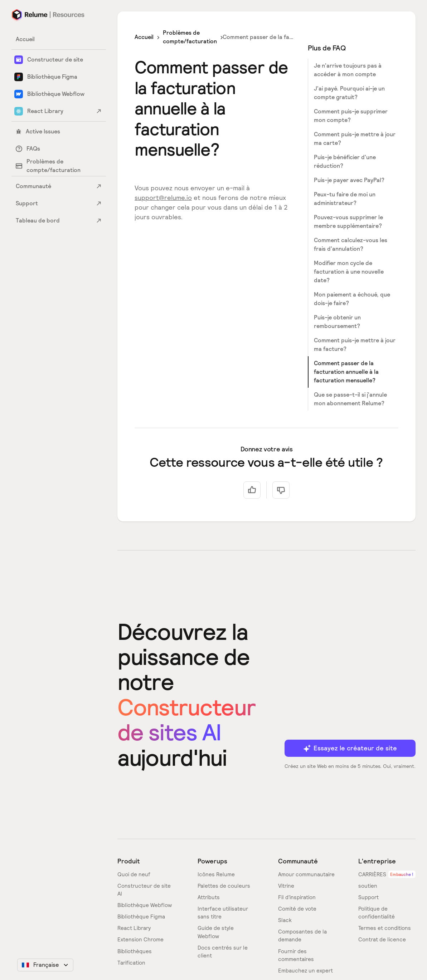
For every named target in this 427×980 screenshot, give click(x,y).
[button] (45, 965)
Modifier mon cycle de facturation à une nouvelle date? (349, 272)
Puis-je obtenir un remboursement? (337, 322)
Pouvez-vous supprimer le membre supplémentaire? (348, 222)
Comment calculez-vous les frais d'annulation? (351, 244)
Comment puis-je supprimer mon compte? (351, 116)
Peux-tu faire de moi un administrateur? (345, 199)
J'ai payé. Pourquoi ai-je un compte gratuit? (349, 93)
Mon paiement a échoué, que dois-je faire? (352, 299)
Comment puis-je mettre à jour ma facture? (355, 345)
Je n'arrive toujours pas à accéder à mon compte (348, 70)
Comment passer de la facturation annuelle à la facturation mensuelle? (346, 372)
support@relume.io (163, 198)
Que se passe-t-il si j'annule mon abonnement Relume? (350, 399)
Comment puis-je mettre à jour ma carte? (355, 139)
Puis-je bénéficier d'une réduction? (345, 161)
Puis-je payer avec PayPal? (349, 180)
